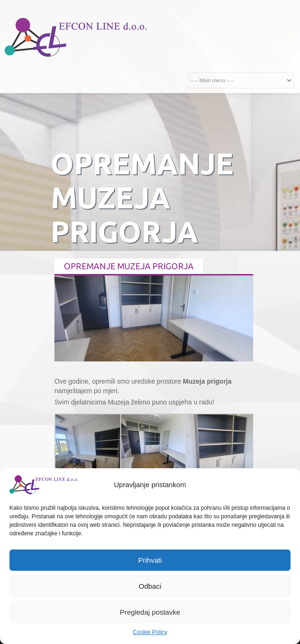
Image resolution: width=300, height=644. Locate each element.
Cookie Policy (150, 632)
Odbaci (150, 586)
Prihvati (150, 560)
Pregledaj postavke (150, 612)
